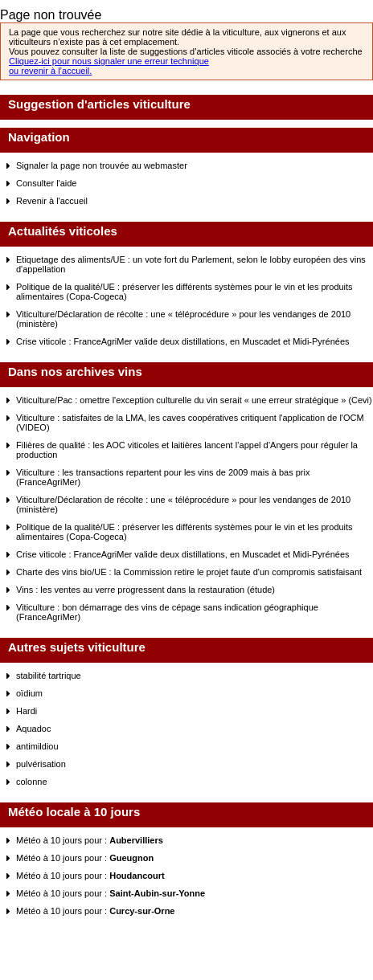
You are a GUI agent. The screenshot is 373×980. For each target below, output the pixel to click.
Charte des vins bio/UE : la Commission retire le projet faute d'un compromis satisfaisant (189, 572)
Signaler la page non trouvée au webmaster (102, 165)
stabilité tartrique (49, 676)
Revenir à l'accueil (52, 201)
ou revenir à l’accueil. (50, 71)
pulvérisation (41, 764)
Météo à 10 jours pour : (90, 840)
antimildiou (37, 746)
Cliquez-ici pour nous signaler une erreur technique (109, 61)
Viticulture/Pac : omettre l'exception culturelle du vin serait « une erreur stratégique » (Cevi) (194, 400)
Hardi (27, 711)
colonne (32, 782)
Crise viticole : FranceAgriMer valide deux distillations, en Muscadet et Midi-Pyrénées (183, 341)
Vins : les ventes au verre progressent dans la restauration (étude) (146, 590)
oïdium (29, 693)
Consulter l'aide (46, 183)
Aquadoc (33, 729)
